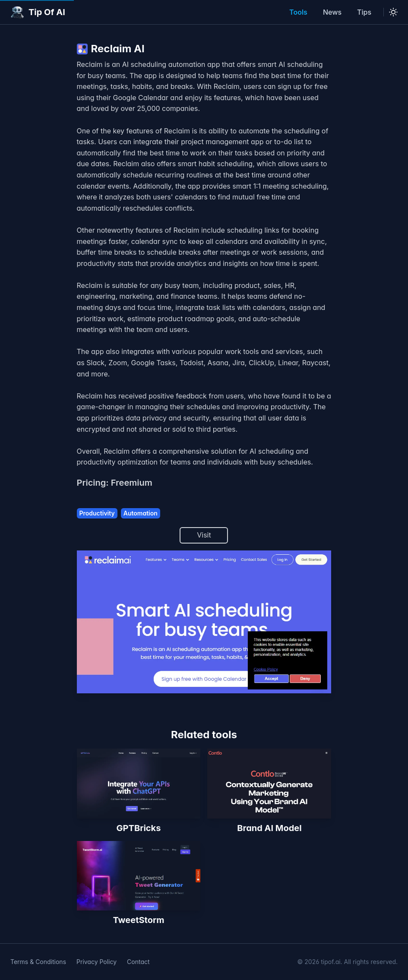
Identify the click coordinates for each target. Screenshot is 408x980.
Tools (298, 12)
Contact (138, 962)
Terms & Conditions (38, 962)
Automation (141, 513)
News (332, 12)
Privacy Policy (96, 962)
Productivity (97, 513)
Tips (364, 12)
